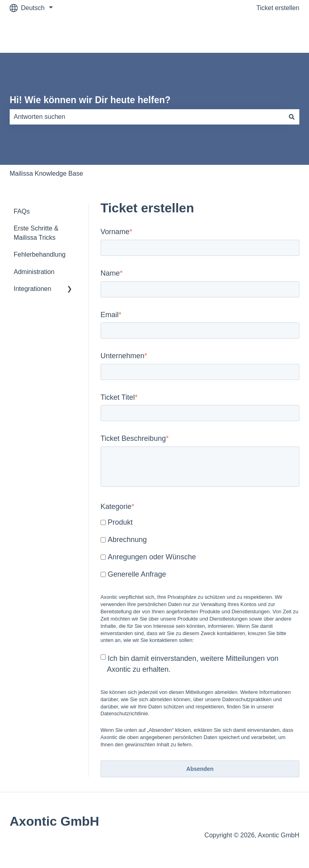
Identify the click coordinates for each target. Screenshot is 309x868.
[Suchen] (292, 117)
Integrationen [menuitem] (32, 289)
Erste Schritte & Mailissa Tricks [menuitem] (36, 233)
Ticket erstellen (278, 8)
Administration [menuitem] (34, 272)
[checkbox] (200, 549)
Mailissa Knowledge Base (46, 173)
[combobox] (147, 117)
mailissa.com (273, 34)
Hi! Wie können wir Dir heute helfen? (90, 100)
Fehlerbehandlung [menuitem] (40, 254)
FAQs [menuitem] (22, 211)
